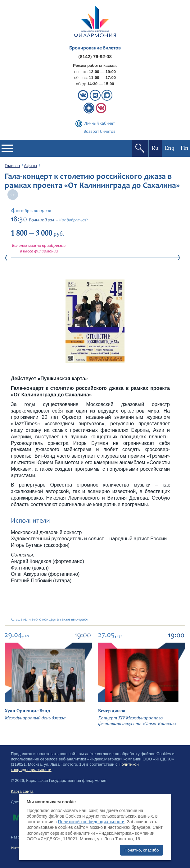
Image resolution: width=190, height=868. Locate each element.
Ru (155, 148)
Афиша (30, 166)
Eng (170, 148)
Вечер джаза (112, 711)
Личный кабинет (100, 124)
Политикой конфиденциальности (91, 822)
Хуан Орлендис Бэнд (27, 711)
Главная (12, 166)
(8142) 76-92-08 (95, 56)
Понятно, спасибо (142, 850)
